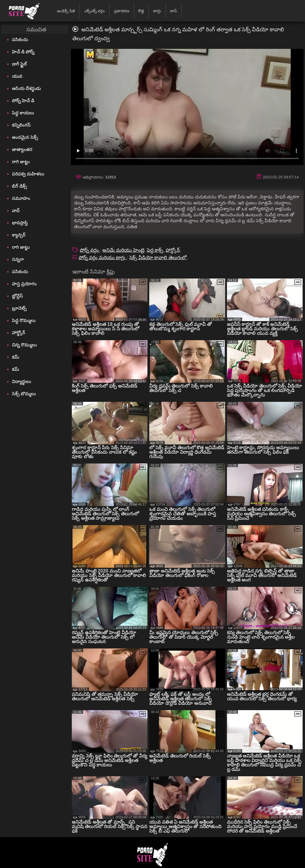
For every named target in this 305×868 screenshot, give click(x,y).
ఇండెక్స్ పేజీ (66, 11)
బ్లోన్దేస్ (17, 296)
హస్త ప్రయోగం (24, 284)
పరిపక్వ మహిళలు (28, 174)
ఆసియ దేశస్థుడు (26, 88)
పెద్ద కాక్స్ (155, 250)
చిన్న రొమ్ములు (24, 345)
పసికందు (20, 39)
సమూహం (21, 198)
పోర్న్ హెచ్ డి (23, 101)
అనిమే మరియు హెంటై (123, 250)
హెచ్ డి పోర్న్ (23, 52)
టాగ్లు (157, 11)
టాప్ (173, 11)
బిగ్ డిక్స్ (19, 186)
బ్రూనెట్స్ (19, 308)
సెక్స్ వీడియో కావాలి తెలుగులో (158, 258)
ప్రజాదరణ (122, 11)
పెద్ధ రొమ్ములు (24, 320)
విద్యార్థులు (21, 381)
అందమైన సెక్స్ (25, 137)
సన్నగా (18, 259)
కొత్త (141, 11)
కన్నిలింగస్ (21, 125)
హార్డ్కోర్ (18, 333)
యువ (17, 76)
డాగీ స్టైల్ (19, 64)
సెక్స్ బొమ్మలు (24, 394)
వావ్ (16, 210)
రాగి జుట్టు (21, 162)
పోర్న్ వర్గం (90, 250)
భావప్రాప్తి (20, 223)
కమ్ (15, 357)
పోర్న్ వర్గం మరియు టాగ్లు (103, 258)
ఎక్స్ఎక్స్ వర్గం (95, 11)
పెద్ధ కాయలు (23, 113)
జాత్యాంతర (22, 149)
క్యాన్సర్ (19, 235)
